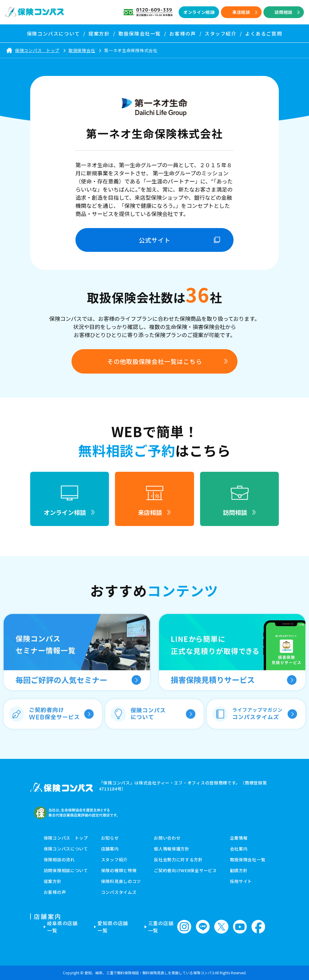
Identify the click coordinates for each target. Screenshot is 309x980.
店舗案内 (110, 849)
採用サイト (241, 881)
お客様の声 (55, 892)
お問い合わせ (167, 838)
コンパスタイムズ (119, 892)
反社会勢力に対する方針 (178, 859)
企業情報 (239, 838)
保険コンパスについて (66, 849)
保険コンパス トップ (66, 838)
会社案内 (239, 849)
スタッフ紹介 (114, 859)
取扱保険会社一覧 (248, 859)
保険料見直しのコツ (121, 881)
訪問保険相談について (66, 870)
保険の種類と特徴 (119, 870)
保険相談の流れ (59, 859)
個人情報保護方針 (172, 849)
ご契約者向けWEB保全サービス (185, 870)
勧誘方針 (239, 870)
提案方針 (53, 881)
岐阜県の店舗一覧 (62, 927)
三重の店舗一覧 (161, 927)
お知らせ (110, 838)
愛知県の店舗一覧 (113, 927)
